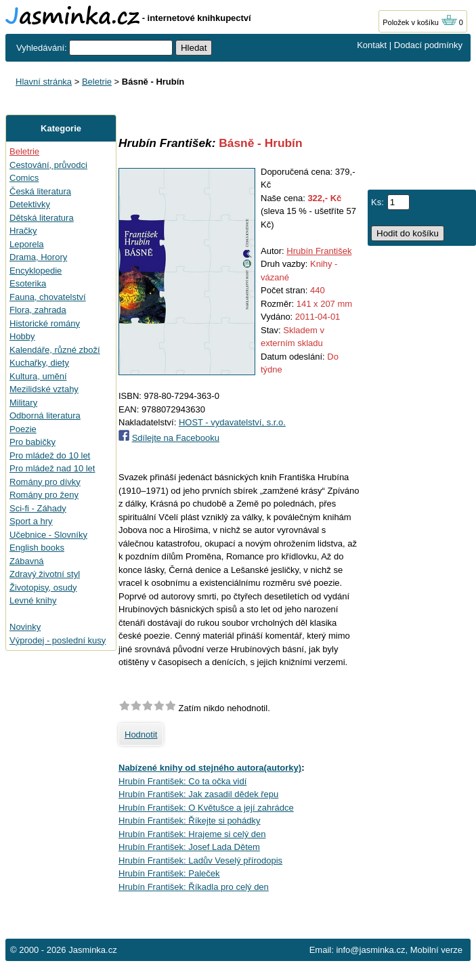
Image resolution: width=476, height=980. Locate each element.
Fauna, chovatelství (48, 297)
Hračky (23, 231)
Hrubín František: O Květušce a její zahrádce (206, 808)
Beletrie (97, 82)
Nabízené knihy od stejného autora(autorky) (210, 768)
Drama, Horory (38, 257)
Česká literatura (40, 191)
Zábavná (27, 561)
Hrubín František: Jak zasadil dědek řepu (198, 794)
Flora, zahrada (38, 310)
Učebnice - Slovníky (48, 535)
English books (37, 548)
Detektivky (30, 204)
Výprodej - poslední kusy (58, 640)
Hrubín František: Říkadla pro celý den (194, 887)
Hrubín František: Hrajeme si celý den (192, 834)
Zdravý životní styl (45, 574)
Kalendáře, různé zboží (55, 350)
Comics (24, 178)
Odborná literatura (45, 416)
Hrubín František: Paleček (169, 873)
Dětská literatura (42, 218)
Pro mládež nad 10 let (52, 468)
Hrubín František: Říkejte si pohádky (190, 821)
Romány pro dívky (45, 482)
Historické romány (45, 323)
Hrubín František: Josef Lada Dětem (189, 847)
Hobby (22, 336)
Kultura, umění (38, 376)
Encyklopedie (36, 271)
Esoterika (28, 283)
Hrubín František (319, 251)
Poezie (23, 429)
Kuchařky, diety (39, 363)
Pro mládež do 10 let (50, 455)
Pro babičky (33, 442)
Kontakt (372, 45)
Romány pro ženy (44, 495)
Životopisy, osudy (43, 588)
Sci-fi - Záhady (38, 508)
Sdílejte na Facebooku (176, 438)
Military (23, 403)
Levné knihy (33, 600)
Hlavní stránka (44, 82)
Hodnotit (141, 734)
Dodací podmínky (428, 45)
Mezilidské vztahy (44, 389)
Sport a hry (31, 521)
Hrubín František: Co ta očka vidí (182, 781)
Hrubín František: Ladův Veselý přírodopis (200, 860)
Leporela (27, 244)
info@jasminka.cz (370, 950)
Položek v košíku (420, 22)
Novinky (25, 627)
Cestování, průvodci (48, 165)
